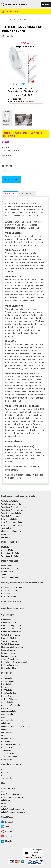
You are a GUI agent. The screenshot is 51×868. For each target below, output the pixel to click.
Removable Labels (9, 623)
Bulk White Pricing (9, 693)
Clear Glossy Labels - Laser (12, 525)
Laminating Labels (9, 537)
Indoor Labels (7, 566)
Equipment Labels (8, 711)
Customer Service (8, 788)
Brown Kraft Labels (9, 519)
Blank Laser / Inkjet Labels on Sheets (18, 496)
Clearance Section (8, 597)
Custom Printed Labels (10, 659)
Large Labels (6, 732)
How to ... (5, 806)
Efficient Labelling (9, 668)
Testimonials (6, 778)
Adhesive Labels (8, 681)
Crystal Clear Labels (9, 708)
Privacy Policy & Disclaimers (13, 797)
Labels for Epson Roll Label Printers (15, 726)
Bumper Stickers (8, 572)
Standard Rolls (7, 550)
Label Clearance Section (12, 601)
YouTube (9, 836)
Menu (47, 5)
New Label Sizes (8, 759)
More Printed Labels (10, 561)
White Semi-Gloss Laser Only (13, 510)
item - (11, 12)
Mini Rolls (5, 547)
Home (4, 769)
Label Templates (8, 800)
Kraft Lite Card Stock (10, 665)
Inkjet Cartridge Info (9, 714)
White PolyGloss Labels (11, 516)
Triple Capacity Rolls (9, 556)
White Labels (6, 620)
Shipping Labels (8, 753)
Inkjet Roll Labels (9, 542)
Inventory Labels (8, 720)
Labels (4, 729)
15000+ (4, 575)
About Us (5, 772)
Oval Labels (6, 741)
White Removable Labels (11, 504)
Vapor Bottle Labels (9, 756)
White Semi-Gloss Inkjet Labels (14, 507)
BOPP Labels (6, 690)
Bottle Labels (7, 687)
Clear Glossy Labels (9, 641)
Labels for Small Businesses (12, 809)
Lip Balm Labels (8, 738)
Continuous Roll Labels (11, 705)
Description (10, 194)
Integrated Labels (8, 534)
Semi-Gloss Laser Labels (11, 629)
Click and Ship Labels (10, 699)
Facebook (9, 822)
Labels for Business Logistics (13, 812)
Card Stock (6, 594)
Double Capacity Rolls (10, 553)
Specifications (27, 194)
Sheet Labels (6, 750)
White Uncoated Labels (10, 501)
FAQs (3, 803)
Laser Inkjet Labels (14, 5)
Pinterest (9, 831)
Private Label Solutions (11, 744)
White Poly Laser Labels (11, 528)
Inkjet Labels (6, 717)
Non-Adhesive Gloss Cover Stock (14, 662)
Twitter (8, 827)
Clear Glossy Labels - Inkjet (12, 522)
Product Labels (7, 747)
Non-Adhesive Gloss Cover (12, 587)
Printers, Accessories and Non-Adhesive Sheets (23, 583)
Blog (3, 775)
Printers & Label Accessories (13, 591)
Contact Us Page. (13, 478)
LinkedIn (9, 841)
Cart (3, 791)
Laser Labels (6, 735)
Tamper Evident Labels (10, 578)
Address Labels (7, 678)
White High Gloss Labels (11, 513)
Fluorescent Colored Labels (12, 531)
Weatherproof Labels (10, 569)
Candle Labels (7, 702)
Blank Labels (6, 684)
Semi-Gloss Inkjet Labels (11, 626)
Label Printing (7, 723)
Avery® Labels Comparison (12, 794)
